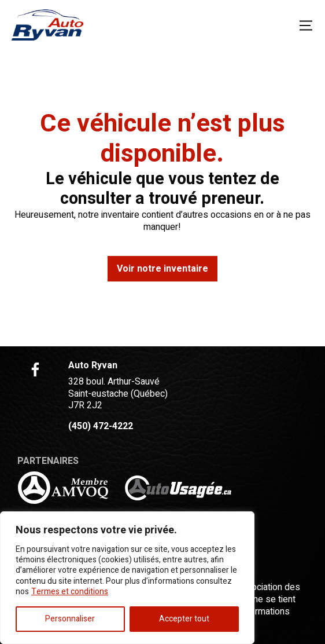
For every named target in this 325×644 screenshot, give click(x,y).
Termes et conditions (70, 592)
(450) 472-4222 (101, 427)
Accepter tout (184, 619)
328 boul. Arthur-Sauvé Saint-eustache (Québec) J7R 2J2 (118, 394)
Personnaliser (70, 619)
